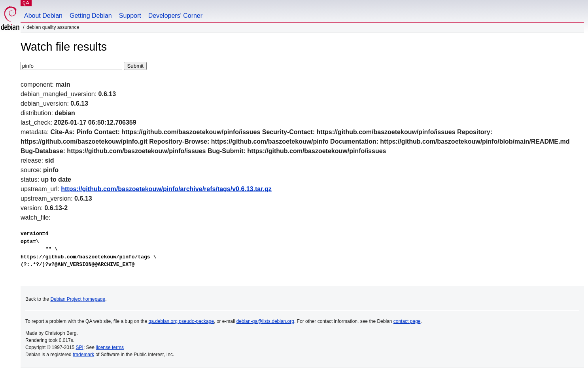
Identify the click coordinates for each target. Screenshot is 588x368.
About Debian (43, 16)
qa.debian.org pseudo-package (181, 321)
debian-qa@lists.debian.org (265, 321)
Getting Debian (91, 16)
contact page (407, 321)
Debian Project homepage (78, 299)
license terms (110, 347)
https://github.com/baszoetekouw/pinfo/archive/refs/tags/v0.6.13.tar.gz (166, 189)
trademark (83, 355)
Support (130, 16)
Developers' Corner (175, 16)
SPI (80, 347)
